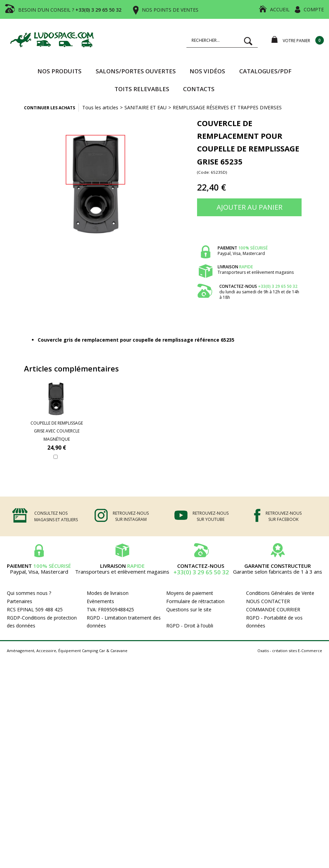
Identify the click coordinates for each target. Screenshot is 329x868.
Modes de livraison (108, 593)
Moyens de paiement (190, 593)
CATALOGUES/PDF (265, 71)
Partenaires (20, 601)
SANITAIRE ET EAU (145, 107)
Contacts (199, 89)
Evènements (100, 601)
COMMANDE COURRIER (273, 609)
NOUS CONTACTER (268, 601)
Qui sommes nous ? (29, 593)
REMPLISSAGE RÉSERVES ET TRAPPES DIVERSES (227, 107)
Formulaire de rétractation (195, 601)
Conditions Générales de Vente (280, 593)
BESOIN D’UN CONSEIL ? (70, 10)
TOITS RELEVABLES (142, 89)
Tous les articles (100, 107)
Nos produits (59, 71)
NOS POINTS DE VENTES (170, 10)
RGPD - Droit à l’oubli (190, 626)
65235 (228, 340)
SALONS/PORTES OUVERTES (136, 71)
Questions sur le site (189, 609)
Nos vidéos (207, 71)
